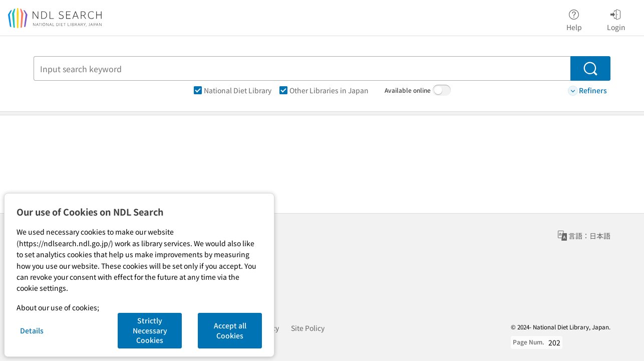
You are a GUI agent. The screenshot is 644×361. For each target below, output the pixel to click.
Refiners (587, 91)
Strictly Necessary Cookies (150, 330)
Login (616, 19)
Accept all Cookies (230, 330)
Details (32, 330)
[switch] (442, 90)
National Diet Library (233, 90)
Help (574, 19)
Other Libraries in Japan (324, 90)
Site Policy (308, 328)
